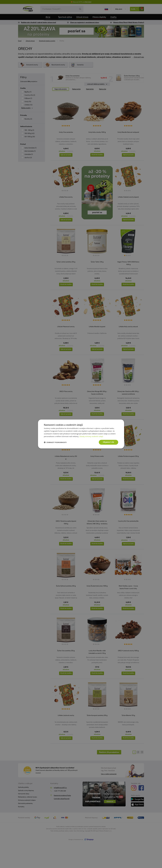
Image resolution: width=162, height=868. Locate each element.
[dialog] (81, 434)
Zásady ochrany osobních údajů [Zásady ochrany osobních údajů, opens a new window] (91, 436)
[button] (55, 442)
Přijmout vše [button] (108, 442)
